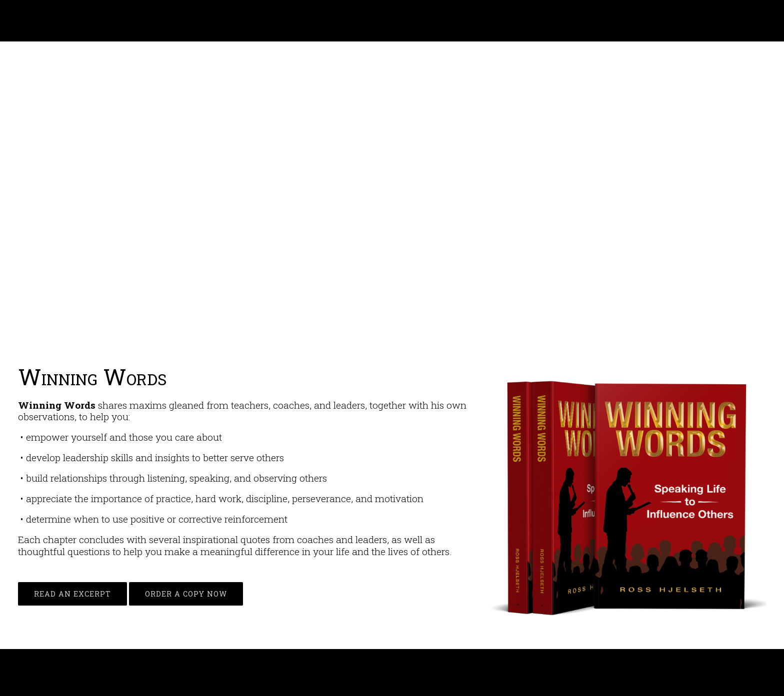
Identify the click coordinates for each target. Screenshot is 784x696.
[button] (15, 199)
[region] (392, 200)
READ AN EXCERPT (72, 594)
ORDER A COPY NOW (186, 594)
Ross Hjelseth (56, 21)
